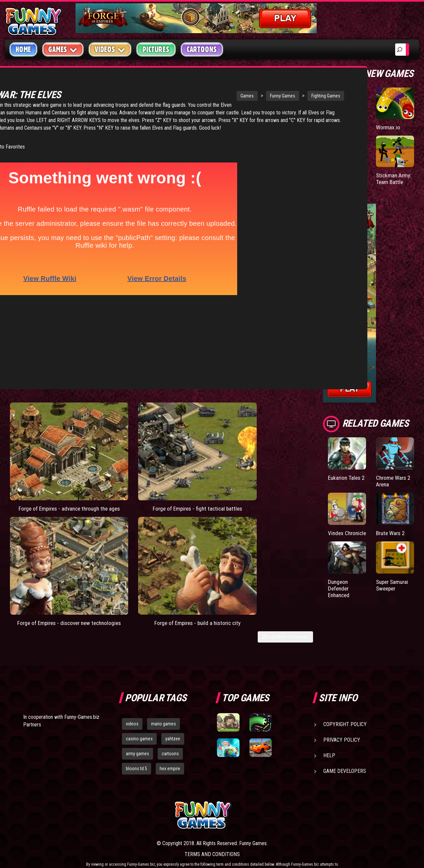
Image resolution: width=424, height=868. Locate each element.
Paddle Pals (342, 127)
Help (329, 722)
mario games (163, 691)
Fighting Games (271, 96)
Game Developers (345, 738)
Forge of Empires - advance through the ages (44, 424)
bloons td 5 (136, 735)
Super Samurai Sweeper (393, 591)
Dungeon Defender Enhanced (340, 595)
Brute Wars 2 (392, 533)
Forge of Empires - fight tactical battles (121, 424)
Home (23, 49)
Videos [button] (110, 49)
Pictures (156, 49)
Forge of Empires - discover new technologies (197, 424)
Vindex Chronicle (339, 536)
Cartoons (202, 49)
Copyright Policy (345, 691)
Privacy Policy (342, 707)
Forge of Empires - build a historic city (275, 424)
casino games (139, 706)
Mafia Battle (342, 175)
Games (193, 96)
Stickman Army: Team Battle (395, 179)
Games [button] (63, 49)
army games (137, 720)
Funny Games (228, 96)
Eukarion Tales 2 (345, 481)
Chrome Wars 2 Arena (394, 481)
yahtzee (173, 706)
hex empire (170, 735)
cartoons (170, 720)
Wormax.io (388, 127)
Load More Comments (285, 441)
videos (132, 691)
